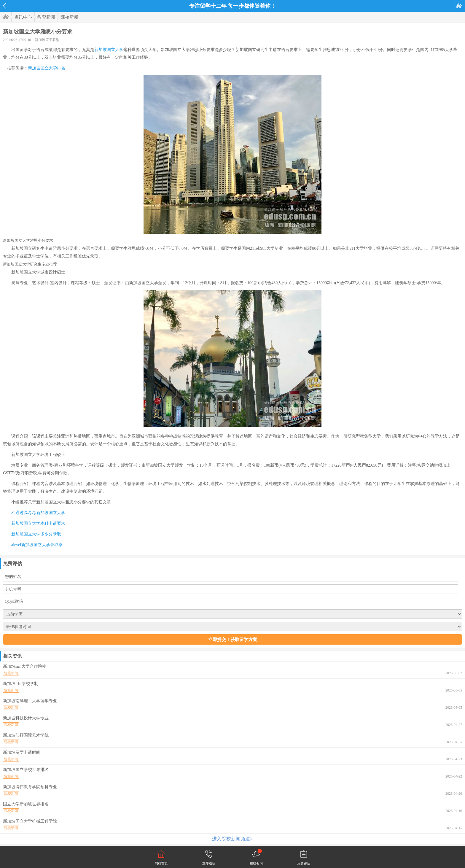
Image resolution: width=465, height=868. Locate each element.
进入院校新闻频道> (232, 839)
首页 (459, 6)
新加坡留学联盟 (47, 40)
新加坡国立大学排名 (47, 68)
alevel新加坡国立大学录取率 (37, 545)
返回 (5, 6)
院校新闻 (69, 17)
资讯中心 (23, 17)
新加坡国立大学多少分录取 (36, 534)
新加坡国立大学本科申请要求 (38, 523)
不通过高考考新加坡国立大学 (38, 513)
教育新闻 (46, 17)
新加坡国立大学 (109, 50)
